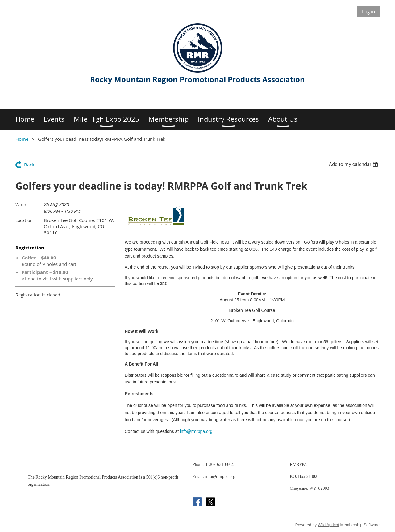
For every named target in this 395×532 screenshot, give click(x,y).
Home (22, 139)
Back (29, 165)
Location (24, 220)
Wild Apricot (328, 525)
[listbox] (354, 164)
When (21, 205)
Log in (368, 11)
